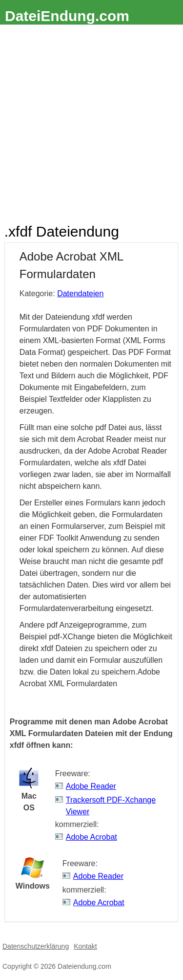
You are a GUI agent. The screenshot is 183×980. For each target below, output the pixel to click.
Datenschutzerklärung (36, 946)
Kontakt (85, 946)
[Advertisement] (91, 121)
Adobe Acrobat (91, 837)
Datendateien (80, 294)
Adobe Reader (91, 786)
